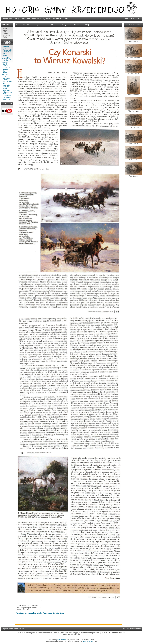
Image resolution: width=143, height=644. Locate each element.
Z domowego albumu (7, 93)
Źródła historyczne (6, 77)
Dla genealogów (6, 84)
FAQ (4, 32)
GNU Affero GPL (89, 642)
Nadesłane (6, 90)
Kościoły (5, 66)
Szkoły (5, 54)
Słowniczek (7, 99)
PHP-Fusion (62, 640)
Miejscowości (7, 50)
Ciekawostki (7, 96)
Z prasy (5, 80)
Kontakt (5, 34)
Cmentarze (6, 68)
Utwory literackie (5, 74)
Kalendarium (7, 97)
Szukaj (5, 37)
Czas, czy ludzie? (5, 88)
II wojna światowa (5, 61)
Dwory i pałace (5, 70)
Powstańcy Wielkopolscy (6, 58)
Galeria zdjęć (7, 35)
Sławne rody (7, 52)
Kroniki (5, 64)
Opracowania (7, 82)
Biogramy (6, 55)
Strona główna (4, 29)
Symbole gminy (5, 47)
